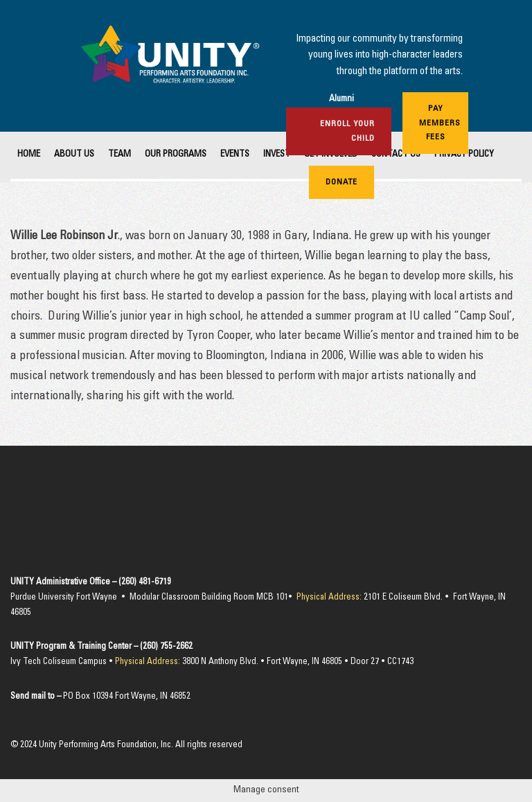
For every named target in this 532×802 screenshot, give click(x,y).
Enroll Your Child (347, 131)
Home (29, 155)
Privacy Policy (464, 155)
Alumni (342, 99)
